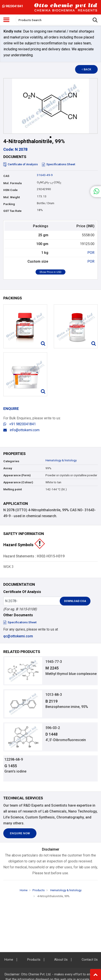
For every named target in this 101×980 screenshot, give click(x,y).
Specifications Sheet (59, 164)
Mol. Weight (12, 197)
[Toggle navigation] (6, 20)
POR (91, 253)
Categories (11, 461)
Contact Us (90, 960)
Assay (8, 468)
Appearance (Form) (17, 475)
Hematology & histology (61, 460)
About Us (61, 960)
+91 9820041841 (20, 424)
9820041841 (13, 6)
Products (39, 890)
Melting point (13, 489)
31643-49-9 (45, 175)
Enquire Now (20, 833)
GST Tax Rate (12, 211)
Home (24, 890)
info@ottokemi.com (21, 430)
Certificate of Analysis (21, 164)
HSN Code (10, 190)
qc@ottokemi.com (18, 636)
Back (87, 69)
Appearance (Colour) (18, 482)
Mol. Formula (13, 183)
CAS (6, 176)
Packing (9, 204)
